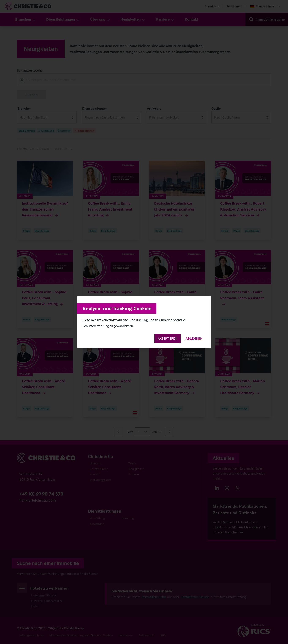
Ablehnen (194, 338)
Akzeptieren (167, 338)
